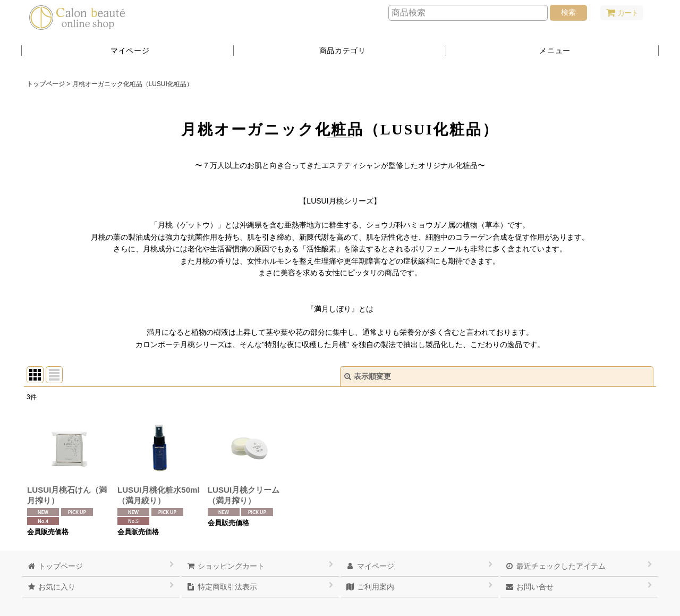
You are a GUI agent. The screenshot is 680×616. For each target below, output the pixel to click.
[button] (552, 50)
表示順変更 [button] (368, 376)
